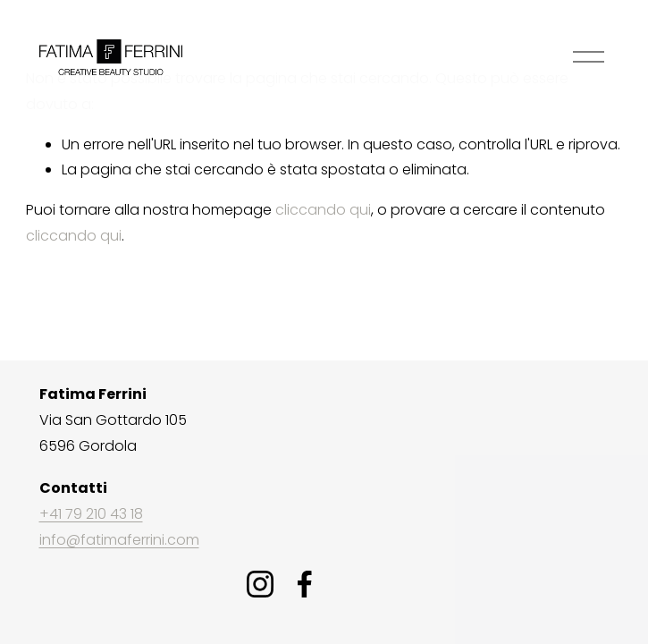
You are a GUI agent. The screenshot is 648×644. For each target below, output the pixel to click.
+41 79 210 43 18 (91, 514)
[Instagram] (260, 584)
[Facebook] (305, 584)
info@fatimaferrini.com (119, 540)
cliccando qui (323, 210)
